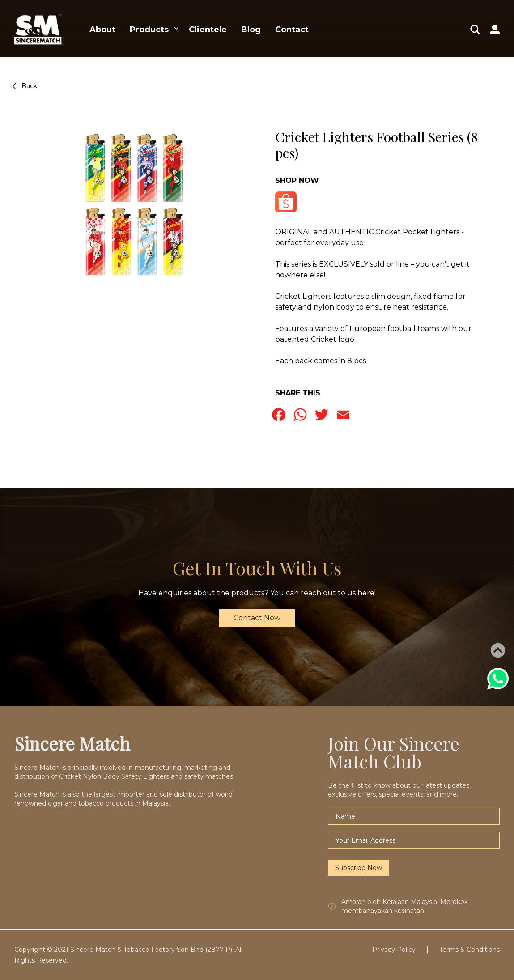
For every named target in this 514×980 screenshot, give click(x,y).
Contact (292, 30)
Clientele (208, 30)
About (102, 30)
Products (149, 30)
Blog (251, 30)
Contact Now (257, 618)
